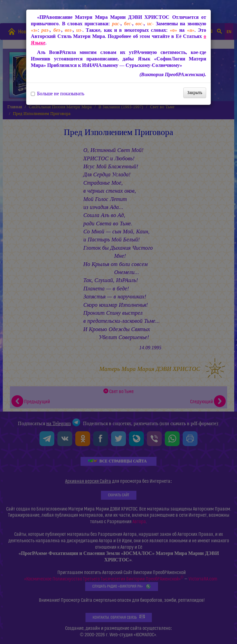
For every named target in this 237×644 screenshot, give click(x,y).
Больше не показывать (58, 94)
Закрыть (195, 93)
